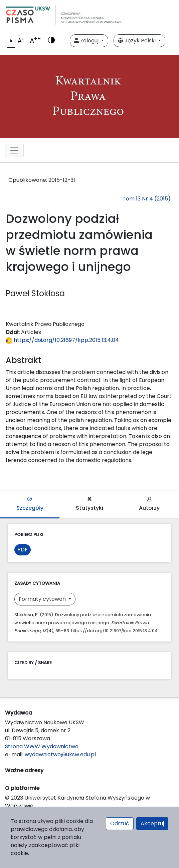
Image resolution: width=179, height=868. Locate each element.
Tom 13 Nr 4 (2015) (147, 199)
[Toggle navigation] (14, 150)
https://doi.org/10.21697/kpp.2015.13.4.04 (62, 340)
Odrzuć (120, 823)
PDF (23, 550)
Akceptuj (152, 823)
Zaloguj (87, 41)
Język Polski (137, 41)
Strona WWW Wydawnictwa (42, 746)
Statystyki (89, 504)
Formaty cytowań (43, 599)
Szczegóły (30, 504)
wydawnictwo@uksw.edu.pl (60, 754)
